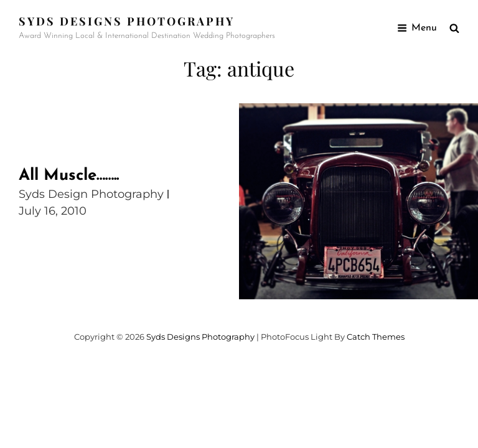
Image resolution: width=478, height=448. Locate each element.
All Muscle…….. (69, 176)
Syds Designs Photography (127, 21)
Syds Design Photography (91, 194)
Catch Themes (376, 337)
